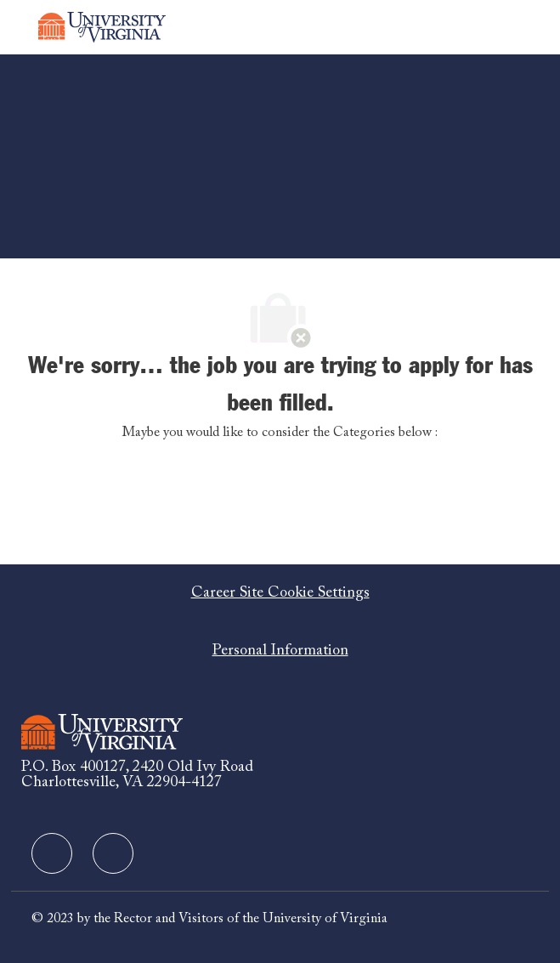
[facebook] (52, 853)
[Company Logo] (102, 27)
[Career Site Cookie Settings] (280, 593)
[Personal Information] (280, 651)
